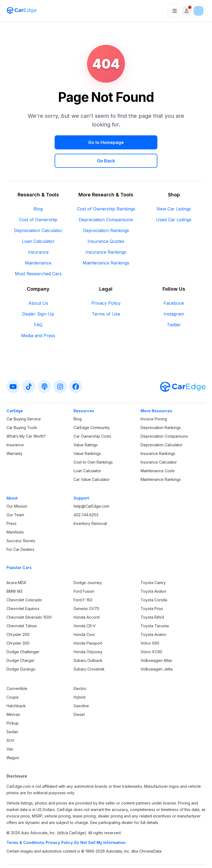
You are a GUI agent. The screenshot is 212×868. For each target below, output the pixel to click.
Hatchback (16, 687)
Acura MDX (16, 564)
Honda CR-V (85, 607)
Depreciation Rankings (106, 212)
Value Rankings (87, 435)
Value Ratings (86, 426)
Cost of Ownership (38, 201)
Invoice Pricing (154, 401)
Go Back (145, 142)
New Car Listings (174, 190)
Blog (38, 190)
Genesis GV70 (86, 590)
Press (11, 505)
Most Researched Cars (38, 255)
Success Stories (21, 522)
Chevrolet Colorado (24, 582)
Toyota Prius (152, 590)
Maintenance (38, 244)
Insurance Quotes (106, 223)
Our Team (15, 496)
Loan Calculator (38, 223)
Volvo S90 (150, 625)
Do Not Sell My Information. (100, 824)
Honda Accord (87, 599)
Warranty (14, 435)
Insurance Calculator (159, 444)
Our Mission (17, 488)
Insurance (38, 234)
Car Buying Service (24, 401)
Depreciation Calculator (38, 212)
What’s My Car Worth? (26, 418)
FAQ (38, 306)
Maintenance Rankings (106, 244)
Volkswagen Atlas (156, 642)
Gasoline (81, 687)
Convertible (17, 670)
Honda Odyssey (88, 633)
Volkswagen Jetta (157, 651)
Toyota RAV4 (152, 599)
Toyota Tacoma (155, 607)
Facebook (174, 285)
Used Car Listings (174, 201)
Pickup (13, 705)
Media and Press (38, 317)
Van (10, 731)
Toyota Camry (153, 564)
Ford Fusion (84, 573)
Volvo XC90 (151, 633)
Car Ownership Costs (92, 418)
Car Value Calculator (92, 461)
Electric (80, 670)
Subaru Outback (88, 642)
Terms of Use (106, 296)
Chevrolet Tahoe (22, 607)
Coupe (13, 679)
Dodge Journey (88, 564)
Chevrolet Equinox (23, 590)
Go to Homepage (67, 142)
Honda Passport (88, 625)
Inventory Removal (90, 505)
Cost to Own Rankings (93, 444)
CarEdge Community (92, 409)
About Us (38, 285)
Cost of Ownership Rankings (106, 190)
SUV (10, 722)
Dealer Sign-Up (38, 296)
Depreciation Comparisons (106, 201)
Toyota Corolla (154, 582)
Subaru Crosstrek (89, 651)
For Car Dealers (20, 531)
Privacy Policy (106, 285)
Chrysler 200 (18, 616)
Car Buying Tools (22, 409)
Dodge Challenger (23, 633)
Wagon (13, 739)
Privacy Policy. (60, 824)
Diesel (79, 696)
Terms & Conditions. (26, 824)
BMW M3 (14, 573)
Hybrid (79, 679)
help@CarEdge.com (91, 488)
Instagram (174, 296)
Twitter (174, 306)
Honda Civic (84, 616)
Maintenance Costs (158, 452)
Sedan (12, 713)
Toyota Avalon (153, 573)
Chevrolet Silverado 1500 (29, 599)
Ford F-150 (83, 582)
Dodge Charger (21, 642)
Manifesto (15, 514)
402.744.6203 (86, 496)
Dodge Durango (21, 651)
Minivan (13, 696)
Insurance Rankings (106, 234)
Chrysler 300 (18, 625)
